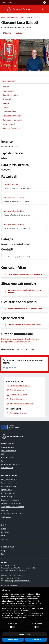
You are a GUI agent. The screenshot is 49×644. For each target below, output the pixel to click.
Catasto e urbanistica (9, 493)
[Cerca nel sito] (43, 9)
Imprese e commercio (9, 486)
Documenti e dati (7, 468)
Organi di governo (7, 447)
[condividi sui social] (6, 33)
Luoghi (4, 551)
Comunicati (5, 532)
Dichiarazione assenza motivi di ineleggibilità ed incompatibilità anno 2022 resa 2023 (20, 340)
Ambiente (5, 510)
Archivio (4, 539)
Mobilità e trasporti (8, 496)
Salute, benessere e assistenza (12, 513)
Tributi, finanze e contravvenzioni (13, 507)
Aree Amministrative (9, 451)
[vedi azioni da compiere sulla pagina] (18, 33)
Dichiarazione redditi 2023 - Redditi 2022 (25, 309)
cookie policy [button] (35, 601)
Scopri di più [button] (24, 634)
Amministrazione (12, 17)
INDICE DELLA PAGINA (24, 81)
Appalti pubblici (7, 490)
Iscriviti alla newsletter (9, 585)
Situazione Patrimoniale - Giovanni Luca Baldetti (24, 291)
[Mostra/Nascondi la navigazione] (3, 9)
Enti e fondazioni (7, 457)
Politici (22, 17)
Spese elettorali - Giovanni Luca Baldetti (24, 325)
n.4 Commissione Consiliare (14, 211)
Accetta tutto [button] (36, 640)
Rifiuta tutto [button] (13, 640)
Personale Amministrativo (10, 464)
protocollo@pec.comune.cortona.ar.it (18, 581)
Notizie (4, 529)
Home (3, 17)
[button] (46, 590)
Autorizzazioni (6, 517)
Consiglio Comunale (11, 184)
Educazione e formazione (10, 500)
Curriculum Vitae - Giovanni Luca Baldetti (25, 274)
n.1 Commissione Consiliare (14, 198)
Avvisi (3, 535)
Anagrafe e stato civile (9, 479)
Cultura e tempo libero (9, 483)
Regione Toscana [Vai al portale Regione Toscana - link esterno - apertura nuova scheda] (8, 2)
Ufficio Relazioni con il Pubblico (12, 575)
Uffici (3, 454)
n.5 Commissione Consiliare (14, 224)
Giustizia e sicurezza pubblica (11, 503)
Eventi (4, 554)
